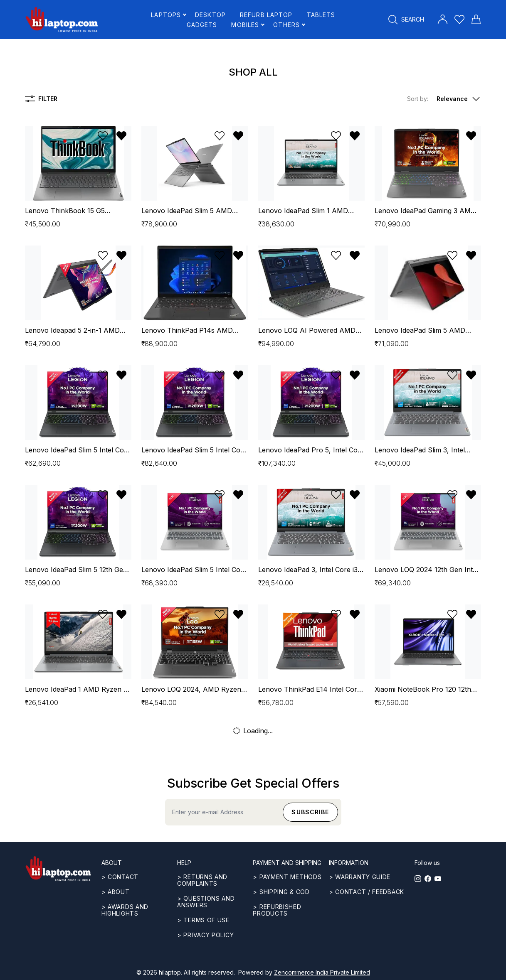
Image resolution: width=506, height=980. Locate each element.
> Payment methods (287, 877)
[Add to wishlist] (103, 136)
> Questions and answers (206, 902)
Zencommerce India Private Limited (322, 972)
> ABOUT (116, 892)
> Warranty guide (360, 877)
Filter (41, 99)
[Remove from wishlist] (121, 136)
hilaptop (170, 972)
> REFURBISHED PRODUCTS (277, 910)
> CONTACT (120, 877)
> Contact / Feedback (367, 892)
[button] (444, 99)
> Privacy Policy (205, 935)
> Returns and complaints (202, 880)
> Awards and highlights (125, 910)
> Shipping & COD (281, 892)
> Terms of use (203, 920)
